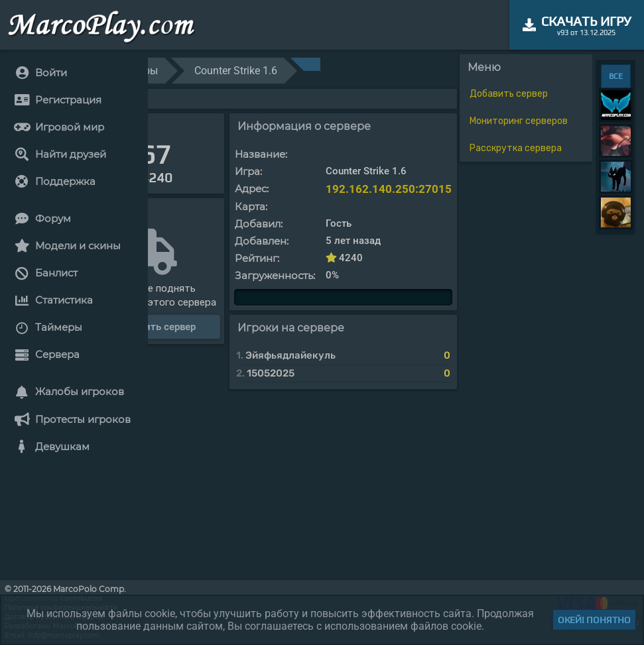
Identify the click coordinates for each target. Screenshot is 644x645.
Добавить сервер (509, 94)
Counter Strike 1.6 (236, 71)
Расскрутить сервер (148, 327)
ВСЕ (616, 76)
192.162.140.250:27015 (389, 189)
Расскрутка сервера (516, 148)
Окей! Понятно (594, 620)
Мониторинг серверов (519, 121)
